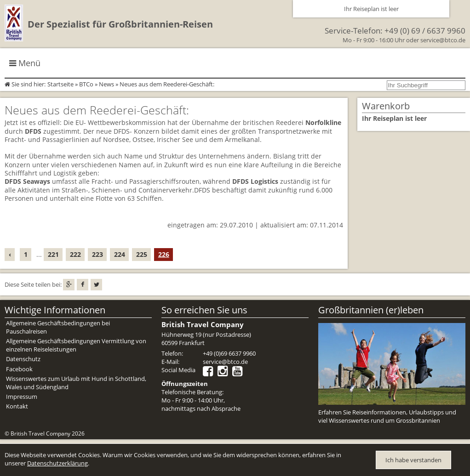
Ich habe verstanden (413, 460)
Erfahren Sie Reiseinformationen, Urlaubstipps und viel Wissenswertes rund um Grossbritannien (387, 416)
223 (97, 254)
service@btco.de (443, 40)
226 (164, 254)
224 (120, 254)
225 (142, 254)
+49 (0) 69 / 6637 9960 (425, 31)
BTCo (86, 84)
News (106, 84)
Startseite (60, 84)
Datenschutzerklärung (57, 463)
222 (75, 254)
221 (53, 254)
